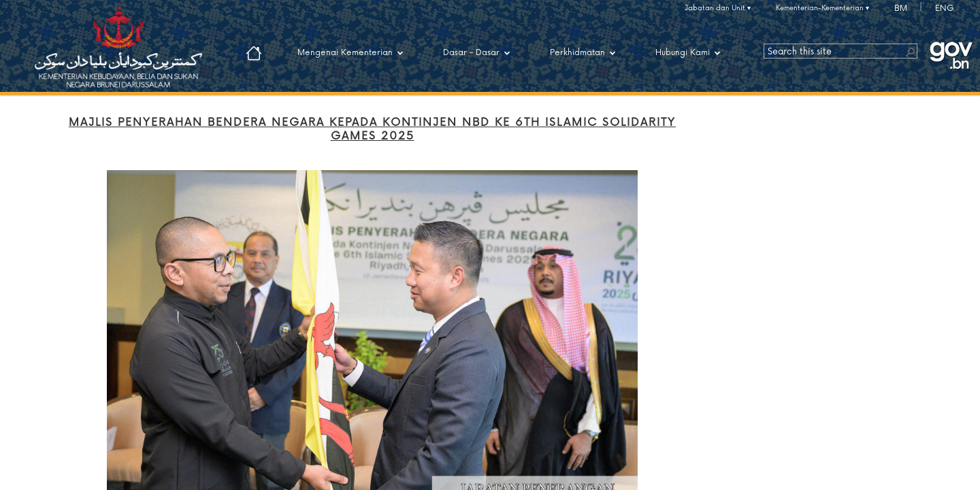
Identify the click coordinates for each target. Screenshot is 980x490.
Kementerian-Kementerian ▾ (822, 8)
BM (901, 9)
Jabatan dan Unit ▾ (718, 8)
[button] (910, 51)
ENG (945, 9)
